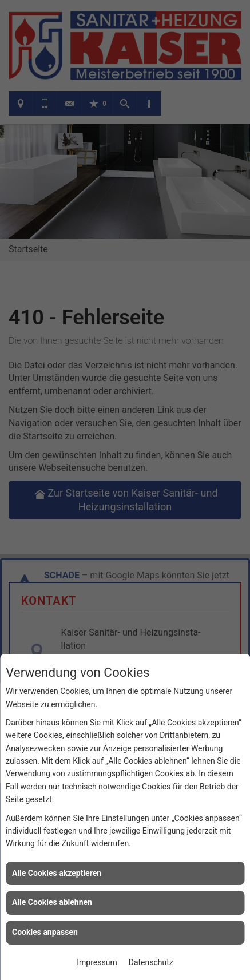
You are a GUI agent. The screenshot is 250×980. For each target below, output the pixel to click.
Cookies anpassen (45, 932)
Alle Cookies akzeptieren (57, 873)
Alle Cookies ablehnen (52, 902)
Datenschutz (151, 962)
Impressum (97, 962)
